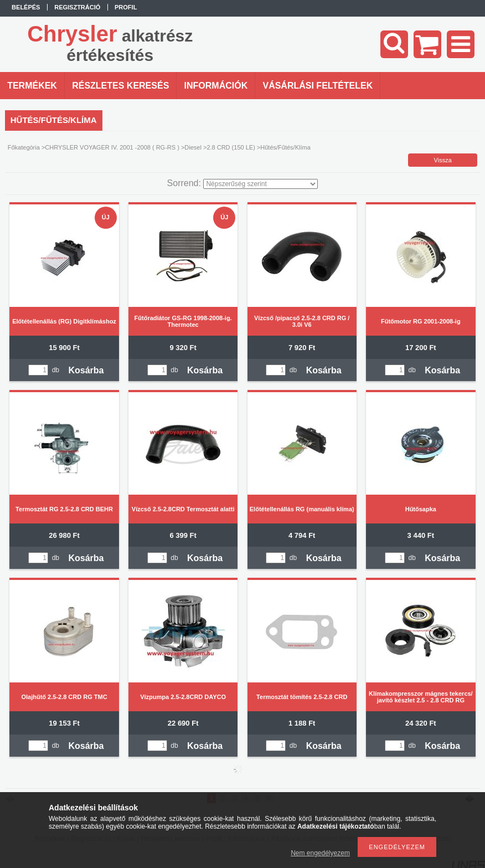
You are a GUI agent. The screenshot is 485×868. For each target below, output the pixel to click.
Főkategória (24, 147)
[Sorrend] (260, 184)
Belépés (26, 7)
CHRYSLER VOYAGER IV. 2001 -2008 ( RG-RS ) (112, 147)
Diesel (193, 147)
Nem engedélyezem (320, 853)
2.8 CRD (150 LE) (231, 147)
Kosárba (86, 370)
